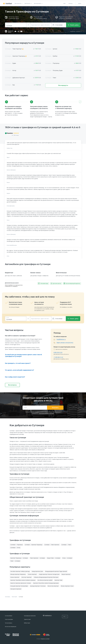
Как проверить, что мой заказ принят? (18, 363)
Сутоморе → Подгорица (17, 545)
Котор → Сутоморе (67, 558)
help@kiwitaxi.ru (61, 339)
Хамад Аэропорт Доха (37, 571)
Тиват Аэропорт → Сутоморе (37, 558)
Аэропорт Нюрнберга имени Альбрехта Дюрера (23, 580)
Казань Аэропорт (15, 577)
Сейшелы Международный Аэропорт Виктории (46, 577)
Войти (80, 3)
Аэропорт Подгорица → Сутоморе (19, 558)
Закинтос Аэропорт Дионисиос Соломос (21, 583)
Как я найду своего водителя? (15, 377)
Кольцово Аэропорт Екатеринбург (19, 586)
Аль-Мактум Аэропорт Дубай (45, 580)
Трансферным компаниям (30, 616)
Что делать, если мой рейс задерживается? (19, 370)
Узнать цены (73, 25)
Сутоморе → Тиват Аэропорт (52, 545)
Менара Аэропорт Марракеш (18, 574)
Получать (55, 408)
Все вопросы (12, 385)
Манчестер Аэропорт (53, 586)
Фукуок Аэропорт (66, 574)
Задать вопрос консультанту (65, 343)
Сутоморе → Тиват (66, 545)
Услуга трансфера (9, 619)
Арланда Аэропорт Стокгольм (38, 586)
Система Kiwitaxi (9, 616)
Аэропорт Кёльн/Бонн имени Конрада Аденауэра (46, 583)
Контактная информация (11, 627)
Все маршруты (63, 85)
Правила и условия (45, 639)
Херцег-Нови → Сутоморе (54, 558)
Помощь (71, 3)
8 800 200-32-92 (58, 352)
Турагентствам (27, 619)
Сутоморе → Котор (15, 548)
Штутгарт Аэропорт (27, 577)
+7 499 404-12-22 (58, 357)
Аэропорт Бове (58, 580)
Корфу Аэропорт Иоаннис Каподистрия (49, 574)
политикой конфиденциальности (46, 413)
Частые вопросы (9, 623)
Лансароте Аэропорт (16, 589)
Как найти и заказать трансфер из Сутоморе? (20, 336)
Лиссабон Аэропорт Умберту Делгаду (20, 571)
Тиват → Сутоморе (15, 561)
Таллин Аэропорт (32, 574)
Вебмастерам (27, 623)
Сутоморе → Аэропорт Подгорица (34, 545)
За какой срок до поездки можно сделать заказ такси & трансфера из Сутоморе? (23, 355)
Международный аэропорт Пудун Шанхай (56, 571)
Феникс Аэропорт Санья (67, 586)
